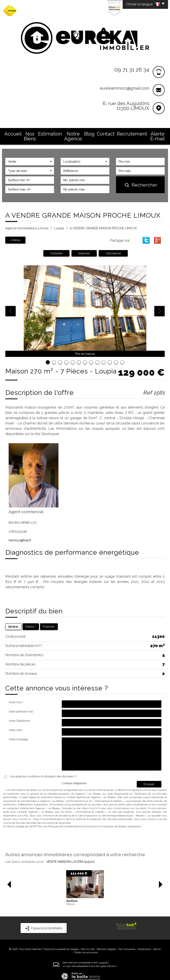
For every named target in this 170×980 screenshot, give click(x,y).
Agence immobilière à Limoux (27, 223)
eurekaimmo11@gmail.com (125, 88)
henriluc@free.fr (20, 535)
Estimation (51, 133)
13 (122, 357)
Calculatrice (113, 248)
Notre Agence (74, 133)
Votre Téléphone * (20, 715)
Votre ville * (16, 725)
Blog (94, 133)
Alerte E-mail (154, 133)
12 (116, 357)
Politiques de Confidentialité (64, 821)
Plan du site (88, 943)
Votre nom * (16, 697)
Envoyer (149, 778)
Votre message (18, 734)
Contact (109, 133)
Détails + (31, 621)
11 (110, 357)
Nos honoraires (127, 943)
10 (104, 357)
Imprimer (84, 248)
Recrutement (130, 133)
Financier (49, 621)
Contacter (56, 248)
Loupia (59, 223)
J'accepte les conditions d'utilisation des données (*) (43, 771)
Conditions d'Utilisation (100, 821)
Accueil (12, 133)
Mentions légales (106, 943)
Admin (157, 943)
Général (13, 621)
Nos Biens (30, 133)
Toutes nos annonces (86, 947)
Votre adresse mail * (22, 706)
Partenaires (144, 943)
